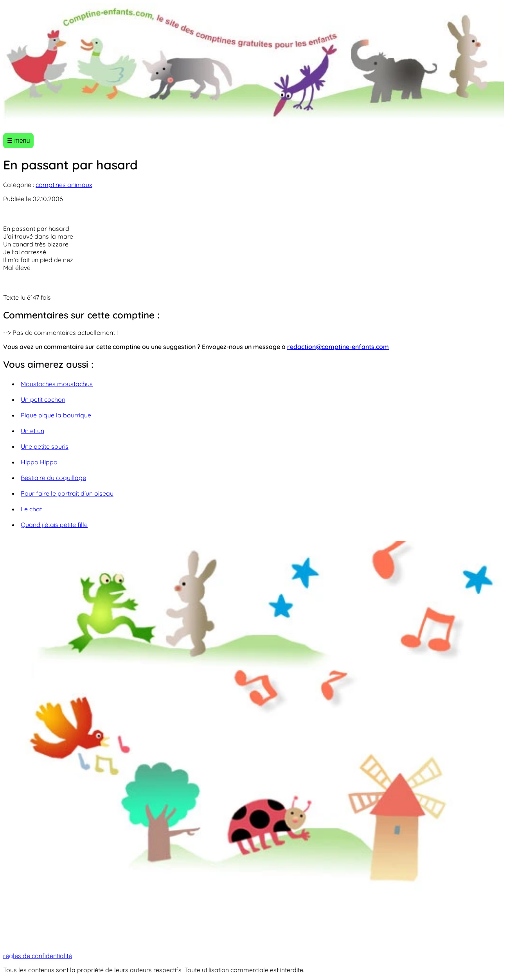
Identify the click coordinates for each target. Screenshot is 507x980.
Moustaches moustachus (57, 384)
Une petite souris (45, 446)
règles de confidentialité (38, 956)
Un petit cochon (43, 399)
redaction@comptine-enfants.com (338, 347)
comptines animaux (64, 185)
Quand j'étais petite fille (54, 525)
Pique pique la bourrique (56, 415)
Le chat (31, 509)
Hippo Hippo (39, 462)
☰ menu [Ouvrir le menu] (18, 141)
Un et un (32, 431)
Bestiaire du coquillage (53, 478)
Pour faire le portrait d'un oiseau (67, 493)
